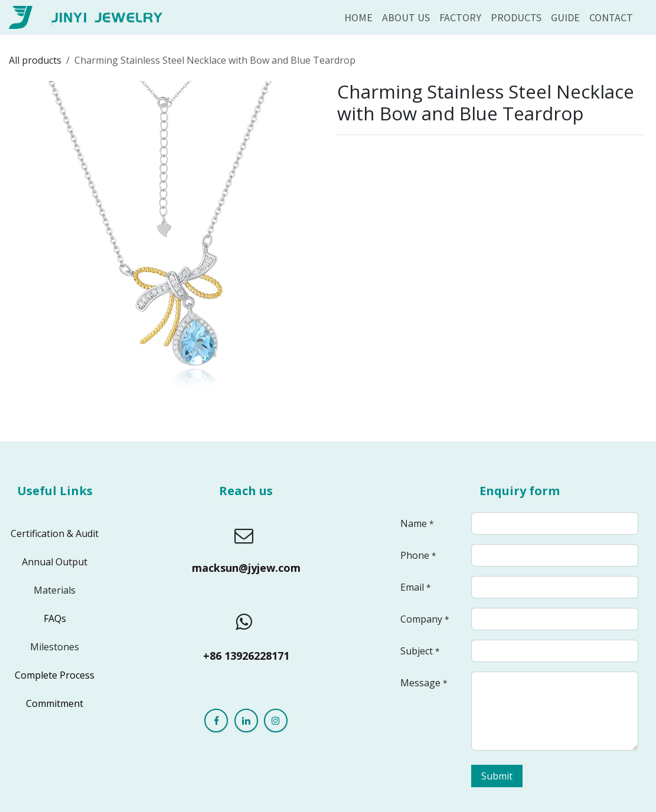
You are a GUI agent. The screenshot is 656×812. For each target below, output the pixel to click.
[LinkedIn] (246, 721)
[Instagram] (276, 721)
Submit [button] (497, 776)
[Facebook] (216, 721)
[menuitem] (358, 17)
